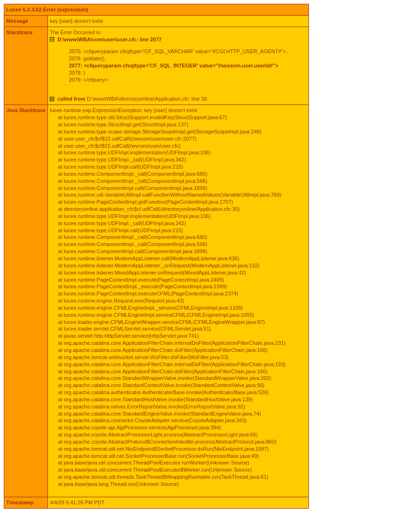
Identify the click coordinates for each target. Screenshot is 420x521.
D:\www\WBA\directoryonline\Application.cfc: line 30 (132, 99)
